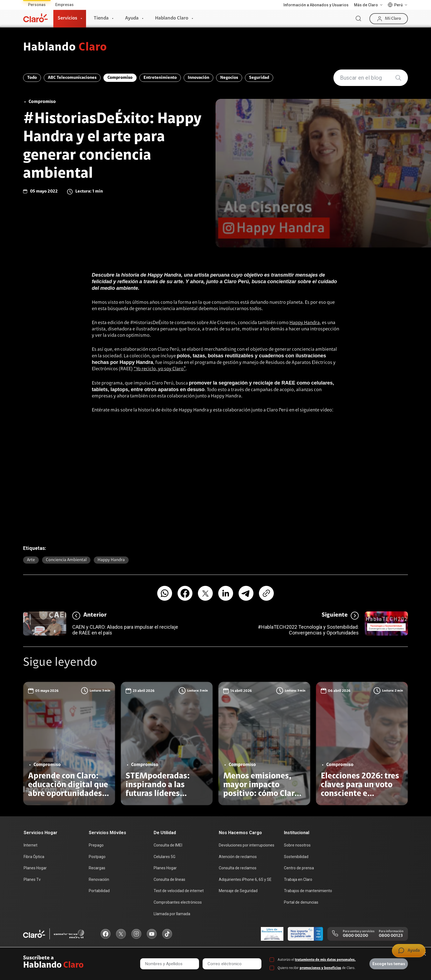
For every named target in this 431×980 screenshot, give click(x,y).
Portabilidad (99, 891)
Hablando (65, 48)
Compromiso (120, 78)
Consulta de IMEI (168, 845)
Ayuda (132, 18)
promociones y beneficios (320, 968)
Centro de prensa (299, 868)
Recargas (97, 868)
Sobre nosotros (297, 845)
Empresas (64, 5)
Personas (37, 5)
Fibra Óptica (34, 857)
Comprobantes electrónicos (178, 902)
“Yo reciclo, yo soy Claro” (160, 369)
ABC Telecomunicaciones (72, 78)
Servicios (67, 18)
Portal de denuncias (301, 902)
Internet (31, 845)
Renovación (99, 879)
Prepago (96, 845)
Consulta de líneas (169, 879)
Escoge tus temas (389, 964)
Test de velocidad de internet (179, 891)
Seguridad (259, 78)
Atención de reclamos (238, 857)
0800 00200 (355, 936)
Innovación (198, 78)
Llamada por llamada (172, 914)
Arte (31, 560)
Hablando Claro (172, 18)
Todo (32, 78)
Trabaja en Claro (298, 879)
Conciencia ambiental (66, 560)
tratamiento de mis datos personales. (325, 960)
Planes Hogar (35, 868)
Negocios (229, 78)
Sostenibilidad (296, 857)
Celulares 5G (165, 857)
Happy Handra (305, 323)
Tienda (101, 18)
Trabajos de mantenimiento (308, 891)
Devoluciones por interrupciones (247, 845)
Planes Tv (32, 879)
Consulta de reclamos (238, 868)
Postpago (97, 857)
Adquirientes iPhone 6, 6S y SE (245, 879)
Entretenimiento (160, 78)
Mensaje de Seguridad (238, 891)
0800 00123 (391, 936)
